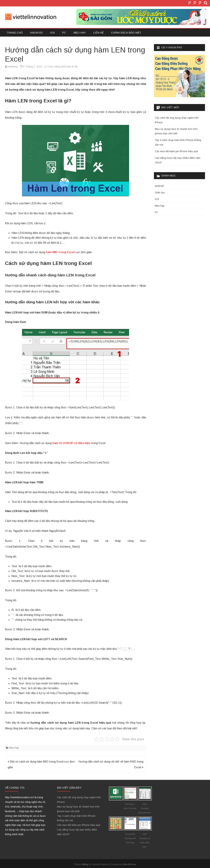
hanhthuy (13, 67)
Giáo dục (160, 193)
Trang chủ (15, 33)
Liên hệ (98, 33)
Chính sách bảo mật (126, 33)
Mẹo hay (80, 33)
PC (64, 33)
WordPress (130, 864)
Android (36, 33)
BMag (85, 864)
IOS (52, 33)
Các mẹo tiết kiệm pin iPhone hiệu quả (176, 151)
